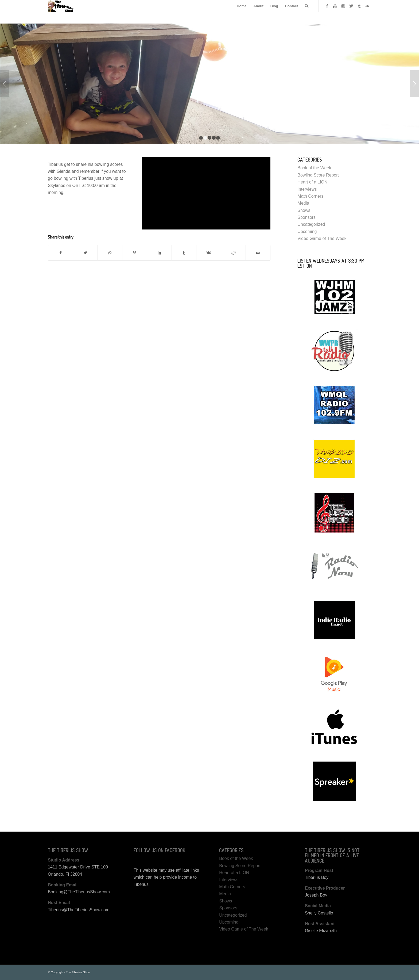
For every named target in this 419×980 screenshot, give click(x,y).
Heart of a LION (312, 182)
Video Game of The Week (322, 238)
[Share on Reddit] (233, 253)
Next (414, 84)
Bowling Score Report (318, 175)
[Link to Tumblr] (359, 6)
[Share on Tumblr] (184, 253)
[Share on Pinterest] (135, 253)
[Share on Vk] (209, 253)
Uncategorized (311, 224)
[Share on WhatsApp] (110, 253)
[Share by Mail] (258, 253)
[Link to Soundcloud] (367, 6)
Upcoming (307, 231)
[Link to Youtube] (335, 6)
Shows (304, 210)
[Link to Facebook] (327, 6)
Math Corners (310, 196)
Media (303, 203)
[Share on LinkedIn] (159, 253)
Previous (5, 84)
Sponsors (307, 217)
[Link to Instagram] (343, 6)
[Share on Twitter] (85, 253)
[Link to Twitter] (351, 6)
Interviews (307, 189)
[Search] (307, 6)
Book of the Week (314, 168)
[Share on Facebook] (60, 253)
